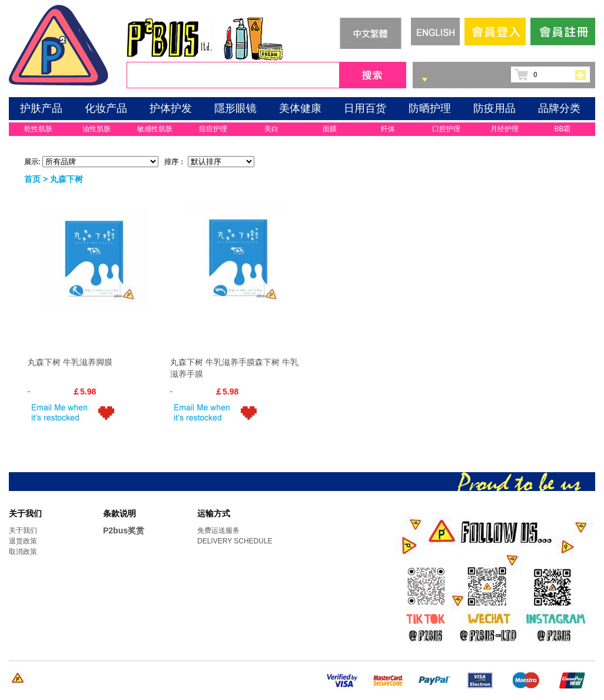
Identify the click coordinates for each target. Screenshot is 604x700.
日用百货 (365, 108)
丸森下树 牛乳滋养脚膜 (70, 362)
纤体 (388, 129)
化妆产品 (106, 108)
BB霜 (562, 129)
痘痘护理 (213, 129)
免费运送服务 (218, 530)
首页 (32, 179)
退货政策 (23, 541)
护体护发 (171, 108)
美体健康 (300, 108)
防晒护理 (430, 108)
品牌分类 (559, 108)
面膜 (330, 129)
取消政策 (23, 552)
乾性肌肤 (38, 129)
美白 (271, 129)
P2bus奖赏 (124, 530)
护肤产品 (41, 108)
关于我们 (23, 530)
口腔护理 (446, 129)
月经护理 (505, 129)
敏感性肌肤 (155, 129)
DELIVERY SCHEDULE (235, 541)
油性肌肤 (97, 129)
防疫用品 (495, 108)
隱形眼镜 (235, 108)
